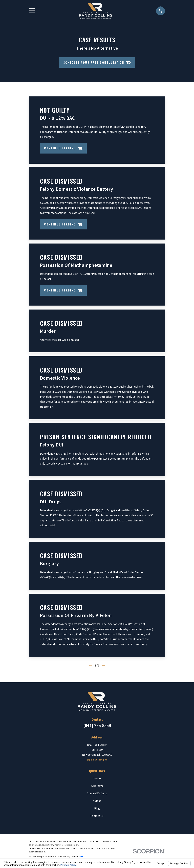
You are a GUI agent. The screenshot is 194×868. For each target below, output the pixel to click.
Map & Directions (97, 760)
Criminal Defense (97, 793)
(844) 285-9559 (97, 725)
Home (97, 778)
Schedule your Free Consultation (97, 63)
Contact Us (97, 816)
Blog (97, 808)
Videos (97, 801)
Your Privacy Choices (71, 857)
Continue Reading (63, 148)
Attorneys (97, 786)
